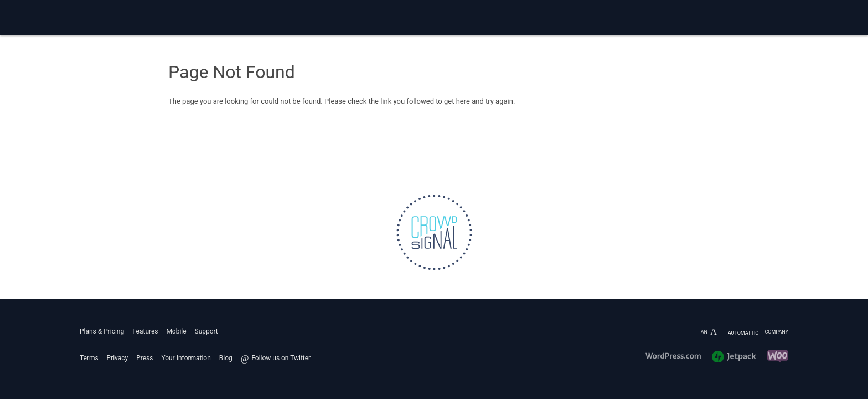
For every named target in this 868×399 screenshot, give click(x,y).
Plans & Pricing (102, 331)
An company (745, 332)
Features (145, 331)
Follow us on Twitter (281, 358)
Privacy (118, 358)
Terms (89, 358)
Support (206, 331)
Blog (226, 358)
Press (144, 358)
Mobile (176, 331)
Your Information (186, 358)
